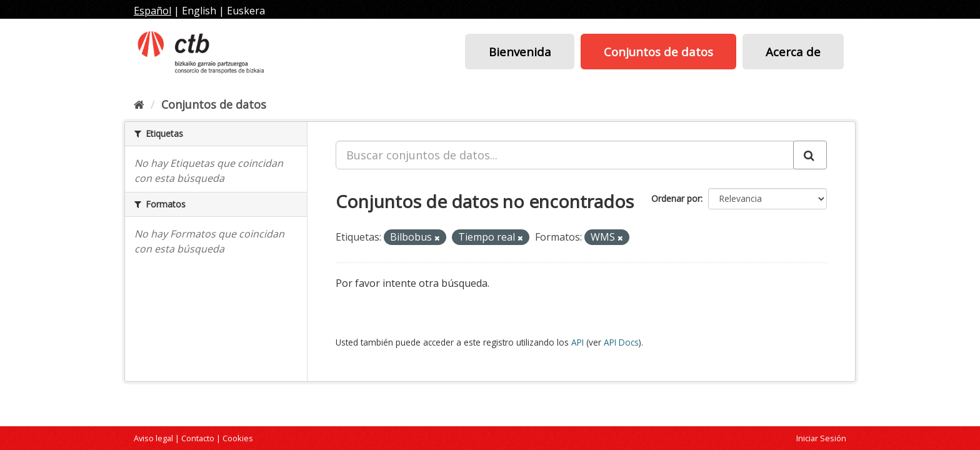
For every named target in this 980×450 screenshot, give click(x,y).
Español (152, 11)
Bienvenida (520, 52)
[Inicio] (139, 104)
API (577, 342)
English (199, 11)
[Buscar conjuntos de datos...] (565, 155)
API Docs (621, 342)
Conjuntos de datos (658, 52)
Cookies (238, 438)
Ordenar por (676, 198)
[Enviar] (810, 155)
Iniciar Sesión (821, 438)
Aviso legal (153, 438)
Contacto (198, 438)
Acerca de (793, 52)
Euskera (246, 11)
